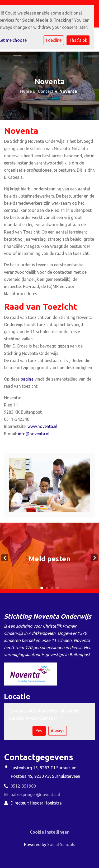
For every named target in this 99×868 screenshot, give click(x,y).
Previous (5, 558)
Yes (39, 731)
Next (94, 558)
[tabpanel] (49, 558)
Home (26, 91)
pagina (27, 379)
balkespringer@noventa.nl (35, 794)
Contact (46, 91)
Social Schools (61, 844)
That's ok (78, 40)
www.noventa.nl (42, 426)
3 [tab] (52, 588)
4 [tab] (58, 588)
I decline (54, 40)
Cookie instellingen (50, 832)
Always (58, 731)
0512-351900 (23, 786)
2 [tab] (47, 588)
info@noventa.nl (34, 434)
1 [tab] (42, 588)
